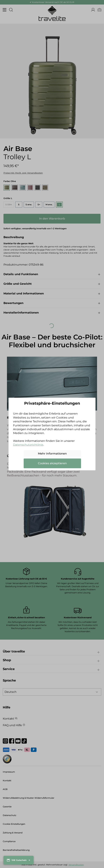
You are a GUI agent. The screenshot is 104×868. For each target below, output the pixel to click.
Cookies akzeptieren (52, 463)
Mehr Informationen (52, 454)
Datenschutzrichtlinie (28, 445)
